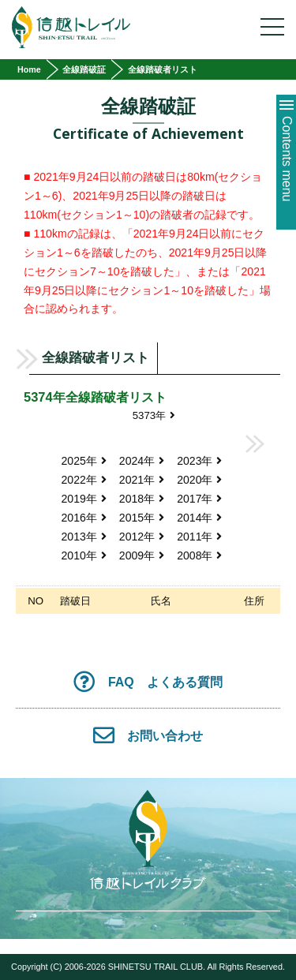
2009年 (142, 555)
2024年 (142, 461)
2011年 (199, 537)
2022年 (84, 480)
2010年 (84, 555)
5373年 (154, 415)
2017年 (199, 499)
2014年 (199, 518)
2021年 (142, 480)
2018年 (142, 499)
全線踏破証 (84, 69)
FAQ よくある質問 (148, 681)
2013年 (84, 537)
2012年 (142, 537)
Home (29, 69)
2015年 (142, 518)
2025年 (84, 461)
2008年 (199, 555)
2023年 (199, 461)
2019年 (84, 499)
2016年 (84, 518)
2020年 (199, 480)
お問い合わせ (148, 735)
